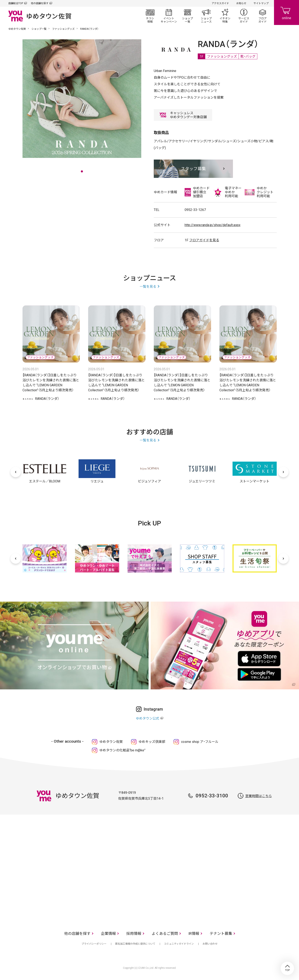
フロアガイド (263, 16)
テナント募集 (221, 934)
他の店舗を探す (40, 3)
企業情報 (108, 934)
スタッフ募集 (193, 169)
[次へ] (283, 472)
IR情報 (194, 934)
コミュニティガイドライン (179, 944)
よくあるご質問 (165, 934)
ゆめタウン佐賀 (17, 29)
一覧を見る (148, 287)
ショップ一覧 (188, 16)
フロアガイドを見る (204, 240)
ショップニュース (206, 16)
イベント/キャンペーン (169, 16)
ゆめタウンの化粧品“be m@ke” (122, 750)
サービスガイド (244, 16)
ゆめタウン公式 (148, 718)
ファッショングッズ (63, 29)
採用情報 (134, 934)
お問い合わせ (210, 944)
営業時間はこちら (259, 796)
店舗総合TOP (16, 3)
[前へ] (16, 472)
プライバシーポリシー (94, 944)
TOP (287, 968)
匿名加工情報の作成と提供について (135, 944)
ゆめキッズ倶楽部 (152, 742)
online (286, 12)
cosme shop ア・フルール (200, 742)
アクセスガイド (220, 3)
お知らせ (241, 3)
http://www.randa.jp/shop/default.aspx (213, 225)
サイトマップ (261, 3)
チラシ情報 (150, 16)
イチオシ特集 (225, 16)
